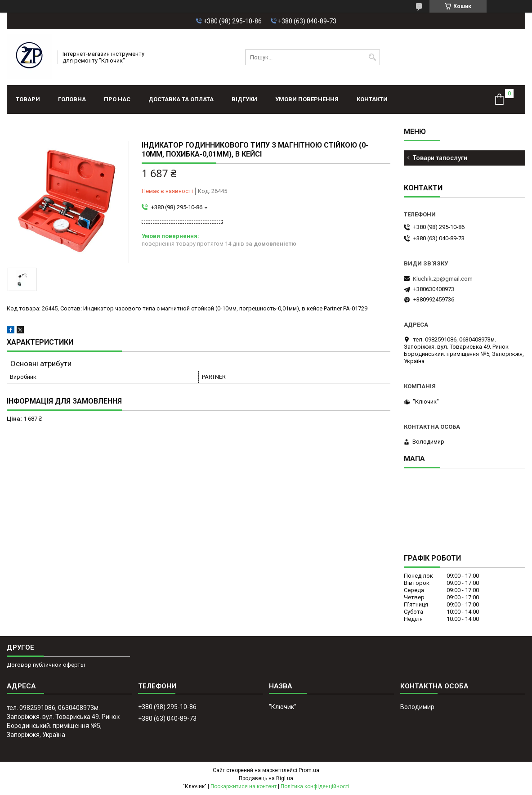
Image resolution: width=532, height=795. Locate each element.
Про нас (117, 99)
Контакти (372, 99)
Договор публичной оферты (46, 665)
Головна (72, 99)
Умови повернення (307, 99)
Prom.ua (309, 770)
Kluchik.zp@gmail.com (443, 279)
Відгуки (244, 99)
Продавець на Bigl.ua (266, 778)
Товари (28, 99)
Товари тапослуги (440, 158)
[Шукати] (372, 57)
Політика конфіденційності (315, 786)
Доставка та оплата (181, 99)
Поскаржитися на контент (244, 786)
